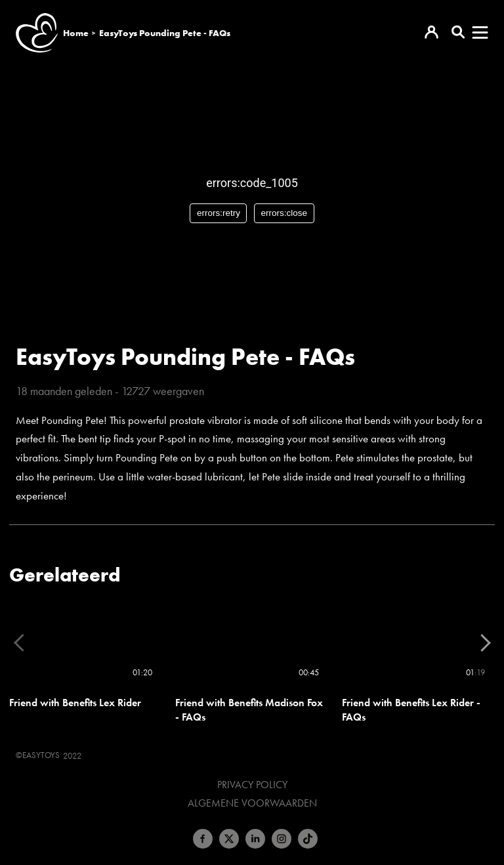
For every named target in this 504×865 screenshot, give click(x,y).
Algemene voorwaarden (252, 803)
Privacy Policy (252, 785)
